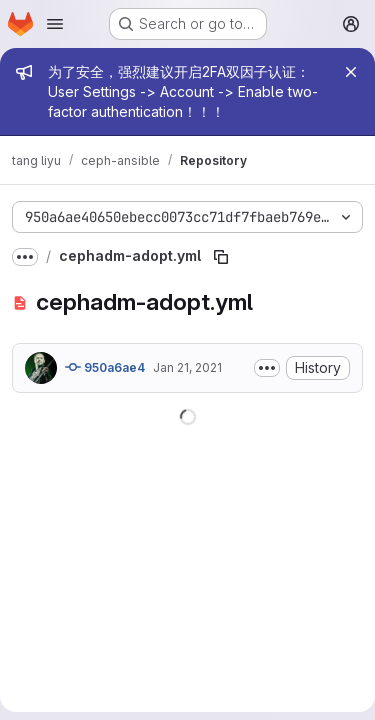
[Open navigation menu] (55, 24)
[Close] (351, 72)
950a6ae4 (105, 367)
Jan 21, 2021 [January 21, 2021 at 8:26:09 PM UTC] (187, 367)
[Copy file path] (221, 257)
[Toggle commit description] (267, 368)
